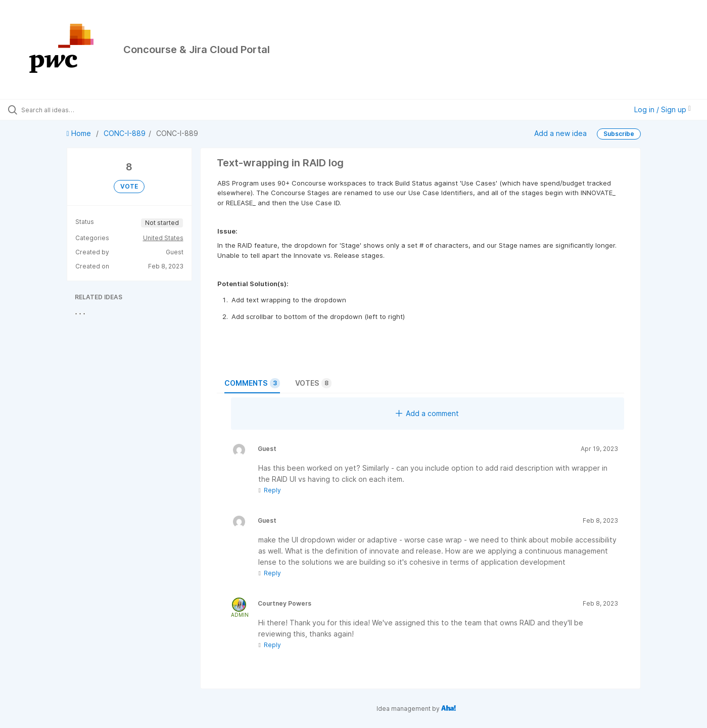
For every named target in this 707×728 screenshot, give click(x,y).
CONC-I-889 (125, 133)
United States (163, 238)
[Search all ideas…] (83, 110)
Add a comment (427, 413)
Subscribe (619, 134)
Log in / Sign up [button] (663, 109)
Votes (313, 383)
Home (80, 133)
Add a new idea (560, 133)
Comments (252, 383)
